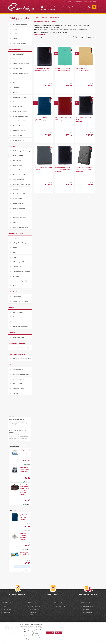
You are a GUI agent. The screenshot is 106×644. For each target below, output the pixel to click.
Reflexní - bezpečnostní (20, 208)
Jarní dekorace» (17, 34)
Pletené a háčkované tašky (20, 301)
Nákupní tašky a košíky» (20, 24)
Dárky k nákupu (17, 135)
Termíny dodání (70, 7)
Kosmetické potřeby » (19, 130)
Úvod (37, 17)
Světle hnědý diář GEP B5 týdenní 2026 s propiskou (83, 69)
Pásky (15, 257)
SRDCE (15, 29)
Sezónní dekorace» (18, 317)
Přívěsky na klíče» (18, 107)
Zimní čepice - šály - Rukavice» (22, 271)
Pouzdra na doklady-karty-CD (21, 213)
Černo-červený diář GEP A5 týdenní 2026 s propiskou (42, 69)
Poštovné (61, 7)
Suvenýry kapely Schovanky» (21, 348)
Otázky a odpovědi (18, 393)
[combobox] (83, 37)
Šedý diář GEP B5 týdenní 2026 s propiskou (43, 168)
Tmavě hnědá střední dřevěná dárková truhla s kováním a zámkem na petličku (24, 489)
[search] (89, 7)
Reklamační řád (17, 384)
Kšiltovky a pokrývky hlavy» (21, 262)
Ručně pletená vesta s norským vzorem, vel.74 (24, 469)
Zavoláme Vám (45, 10)
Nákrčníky (16, 276)
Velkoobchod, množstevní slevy (22, 359)
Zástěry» (16, 39)
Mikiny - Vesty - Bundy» (20, 243)
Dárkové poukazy (18, 369)
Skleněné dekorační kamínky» (21, 64)
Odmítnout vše (50, 633)
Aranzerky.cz (86, 615)
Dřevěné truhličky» (18, 54)
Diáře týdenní (56, 17)
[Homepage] (41, 7)
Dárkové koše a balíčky (19, 97)
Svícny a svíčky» (18, 83)
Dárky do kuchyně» (18, 78)
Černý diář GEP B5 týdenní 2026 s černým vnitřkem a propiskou (63, 169)
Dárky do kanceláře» (19, 179)
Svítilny (15, 222)
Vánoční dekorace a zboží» (20, 326)
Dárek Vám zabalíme (51, 7)
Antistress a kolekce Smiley (21, 116)
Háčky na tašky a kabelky (20, 111)
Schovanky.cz (86, 618)
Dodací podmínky (34, 609)
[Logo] (21, 7)
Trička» (15, 238)
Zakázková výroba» (18, 389)
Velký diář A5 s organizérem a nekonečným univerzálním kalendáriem (84, 169)
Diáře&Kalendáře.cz (39, 34)
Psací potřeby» (17, 160)
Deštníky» (16, 189)
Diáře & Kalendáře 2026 (46, 17)
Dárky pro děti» (17, 165)
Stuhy (15, 322)
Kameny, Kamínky (18, 312)
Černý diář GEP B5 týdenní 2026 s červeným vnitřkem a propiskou (84, 120)
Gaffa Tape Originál (18, 337)
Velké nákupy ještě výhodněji (17, 420)
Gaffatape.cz (86, 609)
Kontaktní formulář (61, 606)
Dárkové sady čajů (18, 102)
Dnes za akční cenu (18, 140)
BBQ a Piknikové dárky (19, 194)
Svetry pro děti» (18, 296)
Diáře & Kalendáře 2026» (20, 156)
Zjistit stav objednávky (90, 2)
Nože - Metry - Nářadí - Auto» (21, 184)
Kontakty (53, 10)
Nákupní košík (7, 612)
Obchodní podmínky (19, 379)
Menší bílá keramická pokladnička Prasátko (23, 536)
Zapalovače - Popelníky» (20, 218)
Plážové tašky (17, 126)
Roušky (15, 286)
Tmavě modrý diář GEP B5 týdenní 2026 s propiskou (24, 517)
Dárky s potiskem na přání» (21, 227)
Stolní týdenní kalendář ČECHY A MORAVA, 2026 (25, 554)
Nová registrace (78, 2)
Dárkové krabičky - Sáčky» (20, 73)
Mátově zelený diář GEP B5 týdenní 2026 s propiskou (63, 69)
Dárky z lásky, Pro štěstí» (20, 43)
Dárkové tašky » (18, 68)
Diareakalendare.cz (88, 606)
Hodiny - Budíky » (18, 199)
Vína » (15, 92)
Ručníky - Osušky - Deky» (20, 281)
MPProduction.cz (87, 612)
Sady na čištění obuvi (19, 203)
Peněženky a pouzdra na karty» (22, 151)
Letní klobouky (17, 267)
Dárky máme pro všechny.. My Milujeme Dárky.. (18, 431)
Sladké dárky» (17, 87)
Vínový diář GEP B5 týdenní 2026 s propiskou (63, 119)
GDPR (31, 615)
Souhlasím (58, 633)
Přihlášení (70, 2)
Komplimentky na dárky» (20, 59)
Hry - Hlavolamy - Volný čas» (21, 170)
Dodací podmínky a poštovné (21, 374)
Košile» (15, 248)
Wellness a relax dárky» (20, 175)
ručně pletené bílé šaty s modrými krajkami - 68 (25, 452)
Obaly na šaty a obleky (19, 121)
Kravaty (15, 252)
